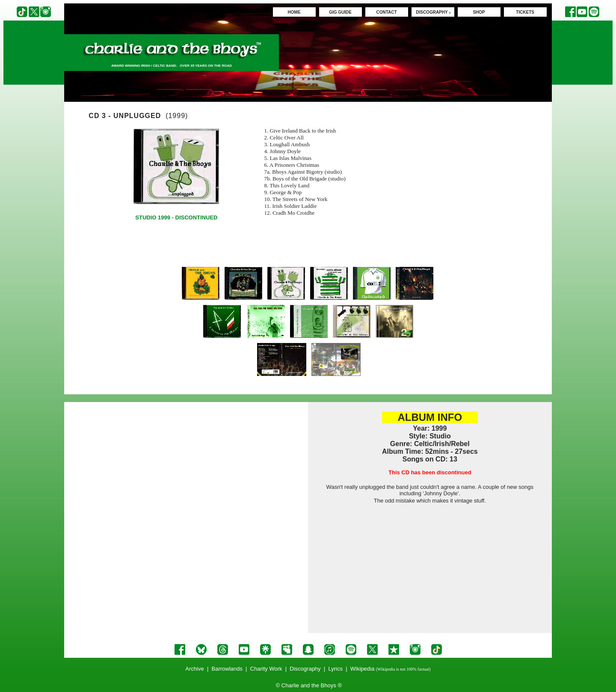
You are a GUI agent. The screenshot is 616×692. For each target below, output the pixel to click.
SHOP (479, 12)
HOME (294, 12)
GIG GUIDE (340, 12)
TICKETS (525, 12)
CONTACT (387, 12)
